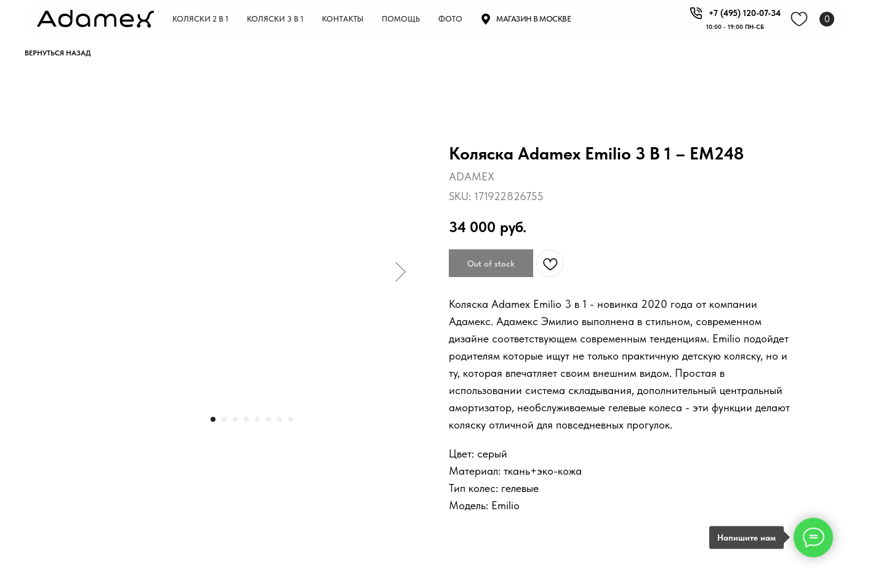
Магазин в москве (533, 19)
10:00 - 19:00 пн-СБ (735, 26)
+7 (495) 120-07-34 (745, 13)
